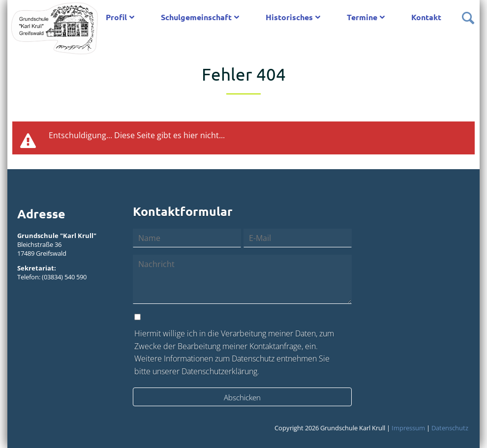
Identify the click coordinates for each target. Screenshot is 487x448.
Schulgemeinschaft (196, 17)
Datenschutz (450, 428)
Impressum (408, 428)
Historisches (289, 17)
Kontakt (426, 17)
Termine (362, 17)
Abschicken (242, 397)
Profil (116, 17)
